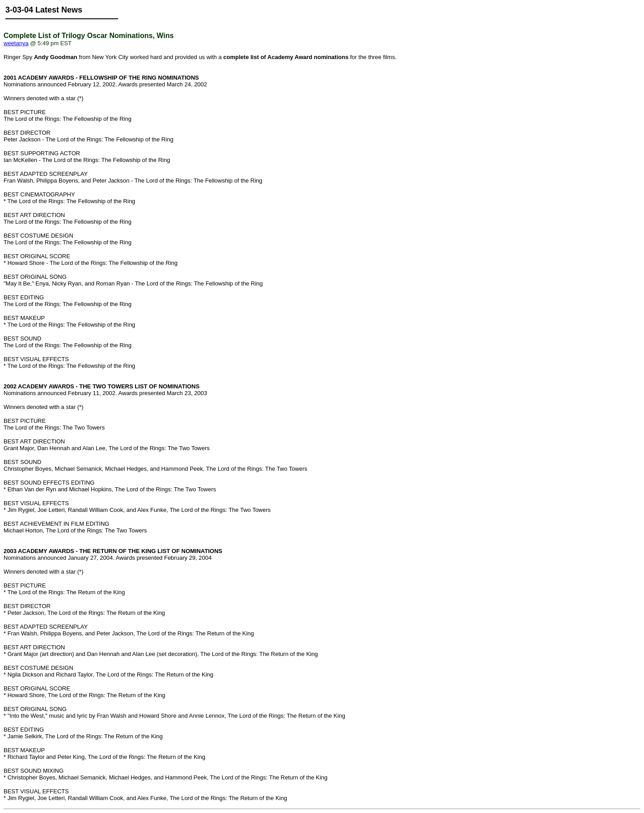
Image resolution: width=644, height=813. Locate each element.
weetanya (16, 43)
